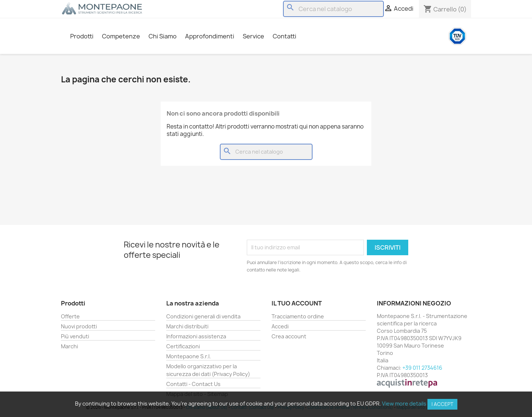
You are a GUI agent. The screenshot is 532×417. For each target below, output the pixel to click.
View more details (404, 404)
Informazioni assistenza (196, 336)
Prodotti (82, 36)
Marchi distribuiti (187, 326)
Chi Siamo (163, 36)
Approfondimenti (210, 36)
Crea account (289, 336)
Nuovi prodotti (79, 326)
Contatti (284, 36)
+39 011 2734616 (422, 368)
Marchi (69, 346)
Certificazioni (183, 346)
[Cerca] (333, 9)
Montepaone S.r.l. (189, 356)
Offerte (70, 316)
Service (253, 36)
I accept (442, 404)
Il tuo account (297, 303)
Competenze (121, 36)
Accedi (280, 326)
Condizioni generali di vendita (203, 316)
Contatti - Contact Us (193, 384)
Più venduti (75, 336)
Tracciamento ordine (298, 316)
